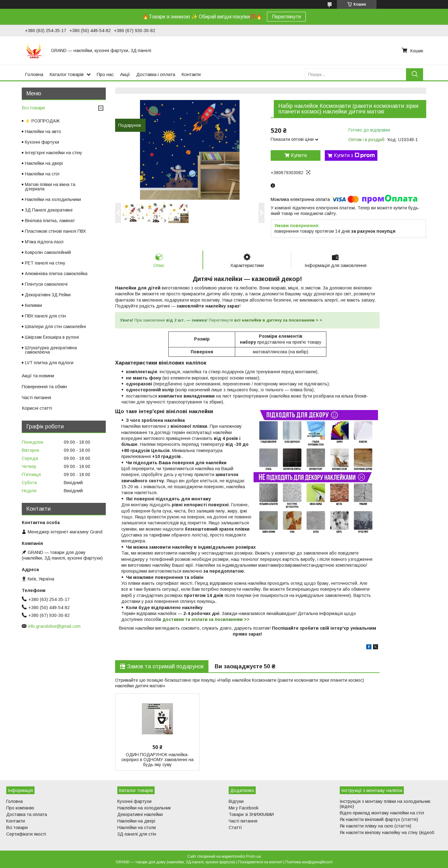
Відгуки (236, 801)
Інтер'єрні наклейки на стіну (54, 153)
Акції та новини (38, 376)
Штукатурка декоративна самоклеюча (51, 350)
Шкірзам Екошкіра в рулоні (52, 337)
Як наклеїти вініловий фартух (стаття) (379, 819)
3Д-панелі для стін (137, 834)
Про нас (105, 74)
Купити (299, 155)
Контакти (191, 74)
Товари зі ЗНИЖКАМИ (251, 814)
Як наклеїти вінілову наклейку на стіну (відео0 (387, 832)
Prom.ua (253, 856)
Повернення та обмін (44, 386)
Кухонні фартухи (42, 142)
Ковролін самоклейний (48, 252)
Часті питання (36, 397)
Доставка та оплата (27, 814)
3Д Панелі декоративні (49, 210)
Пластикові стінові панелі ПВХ (55, 231)
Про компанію (20, 808)
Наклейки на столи (137, 827)
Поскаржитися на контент (260, 862)
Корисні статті (37, 408)
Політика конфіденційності (309, 862)
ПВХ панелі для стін (45, 316)
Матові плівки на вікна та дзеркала (50, 187)
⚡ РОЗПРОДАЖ (42, 121)
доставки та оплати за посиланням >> (206, 619)
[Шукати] (415, 74)
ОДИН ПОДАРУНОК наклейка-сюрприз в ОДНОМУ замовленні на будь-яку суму (157, 760)
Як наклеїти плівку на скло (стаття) (376, 826)
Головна (34, 74)
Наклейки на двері (44, 163)
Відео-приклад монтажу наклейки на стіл (382, 813)
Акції (125, 74)
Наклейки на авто (43, 131)
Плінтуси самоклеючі (46, 284)
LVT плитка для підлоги (49, 363)
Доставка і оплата (156, 74)
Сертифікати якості (26, 834)
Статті (235, 827)
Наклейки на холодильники (53, 199)
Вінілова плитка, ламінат (50, 221)
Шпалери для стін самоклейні (55, 327)
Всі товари (33, 108)
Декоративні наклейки (140, 814)
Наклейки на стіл (42, 174)
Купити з (354, 155)
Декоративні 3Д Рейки (48, 295)
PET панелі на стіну (45, 263)
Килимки (33, 305)
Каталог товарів (67, 74)
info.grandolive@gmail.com (54, 626)
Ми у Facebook (244, 808)
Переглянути (286, 17)
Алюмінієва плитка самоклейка (56, 274)
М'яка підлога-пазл (44, 242)
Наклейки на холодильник (144, 808)
